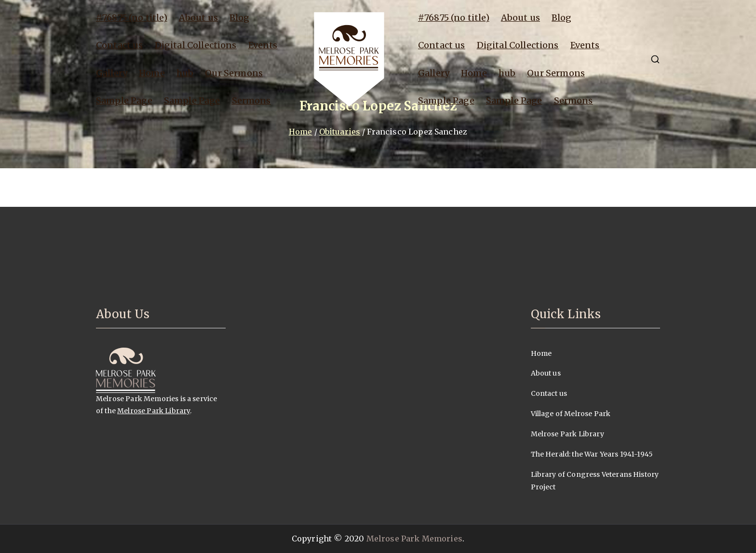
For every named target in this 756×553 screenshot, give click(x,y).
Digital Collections (196, 45)
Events (263, 45)
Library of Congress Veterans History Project (595, 481)
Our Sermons (234, 73)
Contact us (120, 45)
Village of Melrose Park (571, 414)
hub (185, 73)
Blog (240, 18)
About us (198, 18)
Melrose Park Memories (414, 539)
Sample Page (124, 101)
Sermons (251, 101)
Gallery (112, 73)
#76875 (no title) (132, 18)
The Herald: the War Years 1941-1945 (592, 454)
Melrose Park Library (154, 411)
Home (152, 73)
